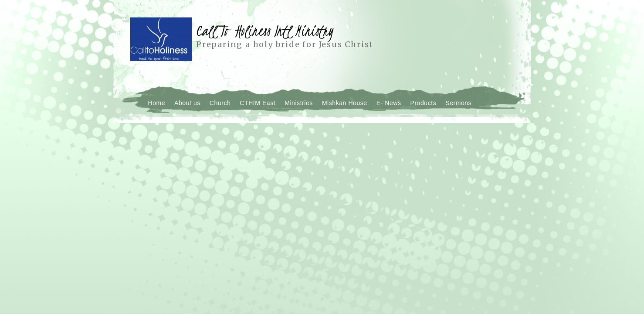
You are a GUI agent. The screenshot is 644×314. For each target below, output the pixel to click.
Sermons (458, 103)
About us (187, 103)
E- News (389, 103)
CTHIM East (258, 103)
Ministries (299, 103)
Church (220, 103)
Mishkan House (345, 103)
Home (157, 103)
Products (424, 103)
